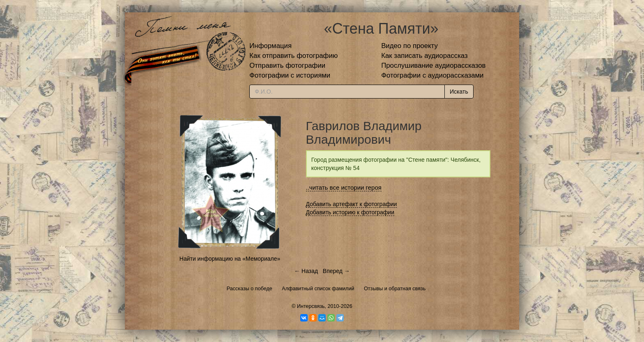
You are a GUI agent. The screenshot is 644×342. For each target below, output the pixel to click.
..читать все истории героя (344, 187)
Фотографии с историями (290, 75)
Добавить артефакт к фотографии (352, 204)
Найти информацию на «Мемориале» (230, 259)
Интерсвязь (311, 306)
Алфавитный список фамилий (318, 289)
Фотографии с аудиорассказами (432, 75)
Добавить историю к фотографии (350, 212)
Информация (270, 46)
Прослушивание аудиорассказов (433, 65)
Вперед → (336, 271)
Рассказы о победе (250, 289)
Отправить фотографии (287, 65)
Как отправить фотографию (293, 56)
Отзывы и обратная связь (395, 289)
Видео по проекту (409, 46)
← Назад (306, 271)
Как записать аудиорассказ (424, 56)
